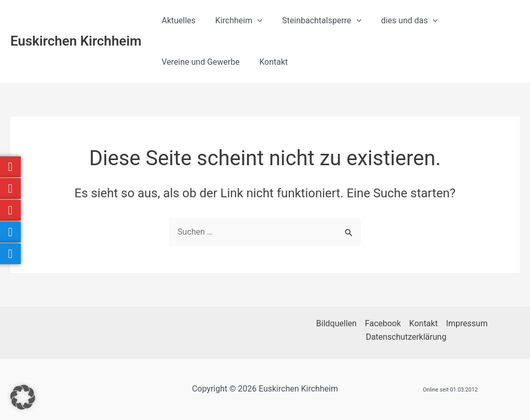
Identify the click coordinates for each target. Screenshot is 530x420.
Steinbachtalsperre (314, 21)
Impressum (467, 323)
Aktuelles (177, 20)
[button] (253, 21)
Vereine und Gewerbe (199, 62)
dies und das (399, 21)
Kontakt (269, 62)
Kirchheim (234, 21)
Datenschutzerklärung (406, 337)
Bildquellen (336, 323)
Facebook (383, 323)
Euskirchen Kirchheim (76, 41)
